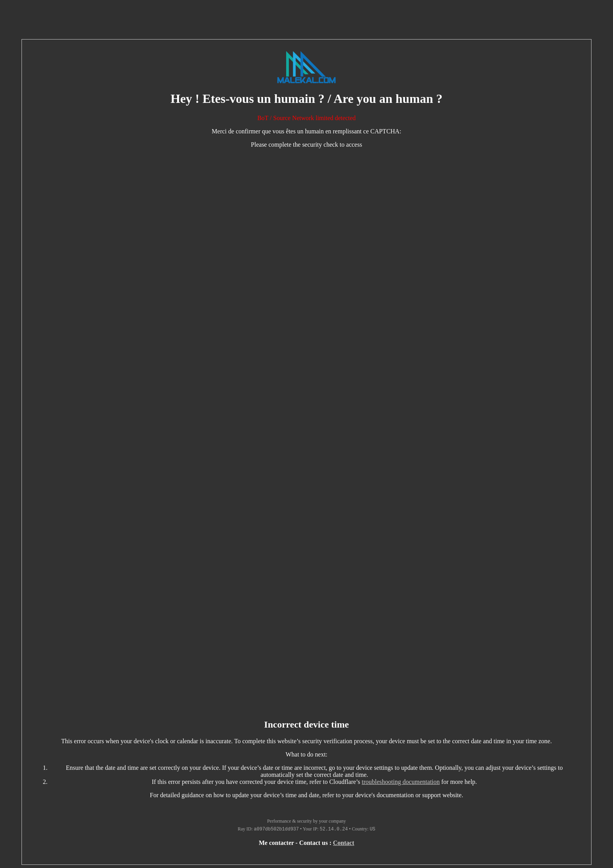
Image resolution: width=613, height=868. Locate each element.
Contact (344, 843)
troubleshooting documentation (401, 782)
